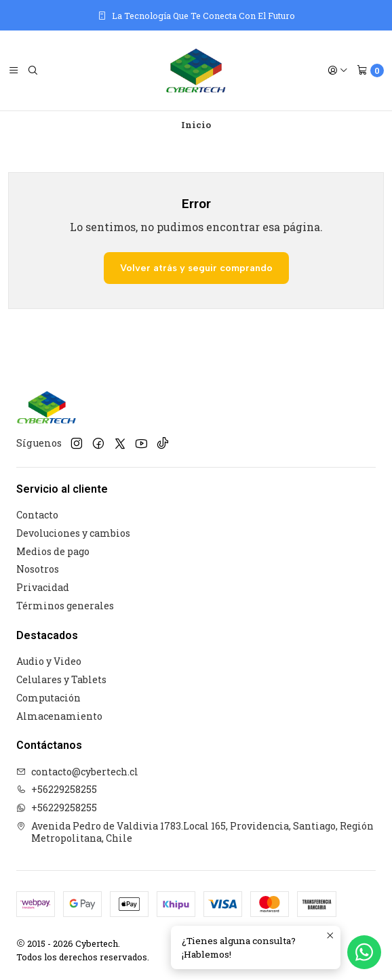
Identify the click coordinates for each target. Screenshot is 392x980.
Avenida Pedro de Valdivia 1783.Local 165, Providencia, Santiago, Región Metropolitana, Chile (195, 832)
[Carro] (370, 70)
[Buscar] (33, 70)
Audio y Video (49, 661)
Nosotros (38, 569)
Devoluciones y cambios (73, 533)
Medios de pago (53, 551)
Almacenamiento (59, 716)
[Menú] (14, 70)
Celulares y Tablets (61, 679)
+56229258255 (57, 789)
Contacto (37, 515)
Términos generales (65, 606)
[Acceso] (338, 70)
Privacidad (43, 587)
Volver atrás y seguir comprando (196, 268)
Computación (48, 698)
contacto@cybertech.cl (77, 772)
